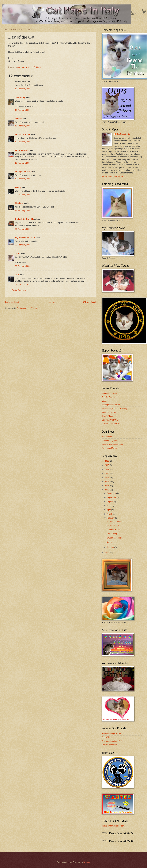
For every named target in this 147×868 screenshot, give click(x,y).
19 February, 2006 (23, 142)
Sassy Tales (107, 737)
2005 (107, 552)
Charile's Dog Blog (110, 440)
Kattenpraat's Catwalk (111, 405)
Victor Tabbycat (22, 150)
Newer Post (12, 302)
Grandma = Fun (113, 530)
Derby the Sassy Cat (110, 424)
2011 (107, 469)
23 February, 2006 (23, 245)
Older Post (89, 302)
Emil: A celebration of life (112, 741)
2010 (107, 473)
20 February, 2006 (23, 195)
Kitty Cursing (112, 534)
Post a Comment (19, 290)
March (110, 514)
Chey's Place (107, 416)
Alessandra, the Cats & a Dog (114, 409)
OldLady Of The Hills (24, 219)
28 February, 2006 (23, 266)
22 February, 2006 (23, 229)
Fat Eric (18, 119)
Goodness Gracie (109, 393)
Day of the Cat (113, 525)
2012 (107, 465)
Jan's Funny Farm (109, 412)
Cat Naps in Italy (124, 134)
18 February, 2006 (23, 89)
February (111, 518)
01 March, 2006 (22, 284)
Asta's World (107, 437)
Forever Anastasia (109, 745)
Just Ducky (20, 97)
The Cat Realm (108, 397)
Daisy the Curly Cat (110, 420)
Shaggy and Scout (23, 171)
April (109, 510)
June (109, 506)
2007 (107, 486)
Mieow (104, 401)
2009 (107, 477)
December (112, 493)
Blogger (87, 862)
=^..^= (18, 253)
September (112, 497)
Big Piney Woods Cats (25, 237)
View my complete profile (112, 176)
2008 (107, 482)
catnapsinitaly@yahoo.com (113, 826)
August (110, 502)
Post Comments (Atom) (27, 308)
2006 (107, 490)
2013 (107, 461)
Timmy (18, 187)
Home (51, 302)
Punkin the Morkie (109, 448)
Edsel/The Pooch (23, 134)
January (111, 547)
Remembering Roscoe (111, 733)
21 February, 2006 (23, 210)
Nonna (109, 542)
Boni (17, 275)
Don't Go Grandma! (115, 521)
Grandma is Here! (114, 538)
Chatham (19, 203)
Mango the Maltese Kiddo (113, 444)
